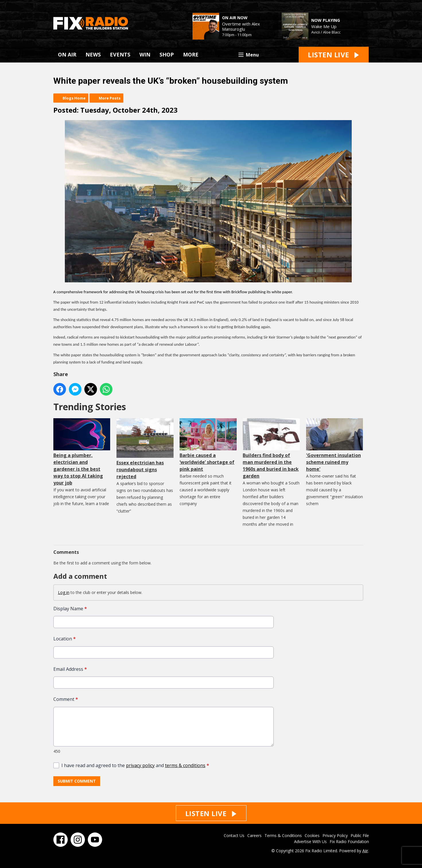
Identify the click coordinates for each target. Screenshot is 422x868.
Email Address (70, 669)
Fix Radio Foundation (349, 841)
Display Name (70, 609)
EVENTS (120, 54)
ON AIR (67, 54)
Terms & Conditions (283, 835)
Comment (66, 699)
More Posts (110, 98)
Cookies (312, 835)
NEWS (93, 54)
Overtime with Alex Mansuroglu (241, 26)
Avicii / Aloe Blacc (326, 32)
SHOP (167, 54)
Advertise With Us (310, 841)
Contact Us (234, 835)
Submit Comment (77, 781)
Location (65, 639)
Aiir (365, 851)
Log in (64, 592)
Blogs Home (74, 98)
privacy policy (140, 765)
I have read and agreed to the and (135, 765)
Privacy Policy (335, 835)
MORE (191, 54)
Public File (360, 835)
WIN (145, 54)
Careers (254, 835)
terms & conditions (185, 765)
